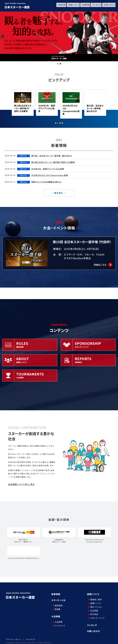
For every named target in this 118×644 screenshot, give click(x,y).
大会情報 (56, 615)
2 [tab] (60, 64)
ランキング (96, 6)
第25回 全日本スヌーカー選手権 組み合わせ (23, 108)
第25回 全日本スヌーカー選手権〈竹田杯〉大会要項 (47, 108)
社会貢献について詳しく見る (21, 484)
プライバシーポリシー (14, 638)
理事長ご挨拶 (95, 598)
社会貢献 (93, 609)
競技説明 (60, 6)
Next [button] (115, 36)
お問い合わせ (109, 6)
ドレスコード (59, 622)
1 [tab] (58, 64)
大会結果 (58, 618)
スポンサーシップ (96, 616)
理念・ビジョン (95, 605)
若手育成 (93, 613)
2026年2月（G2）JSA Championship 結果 (95, 110)
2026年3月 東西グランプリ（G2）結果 (71, 108)
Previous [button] (3, 36)
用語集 (57, 607)
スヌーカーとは (58, 600)
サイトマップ (30, 638)
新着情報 (84, 6)
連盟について (72, 6)
